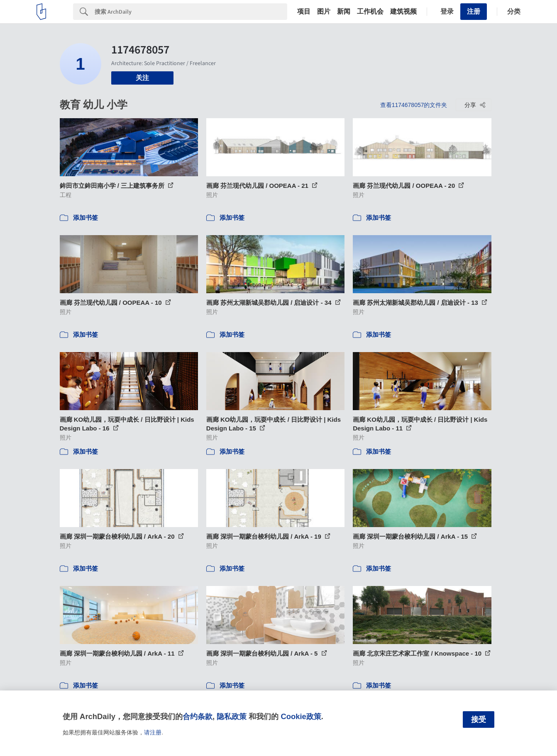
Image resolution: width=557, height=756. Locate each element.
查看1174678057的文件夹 (414, 105)
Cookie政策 (301, 716)
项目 (304, 12)
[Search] (191, 12)
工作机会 (370, 12)
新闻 (344, 12)
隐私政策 (232, 716)
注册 (474, 11)
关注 (142, 78)
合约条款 (198, 716)
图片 (324, 12)
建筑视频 (403, 12)
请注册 (153, 732)
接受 (479, 720)
